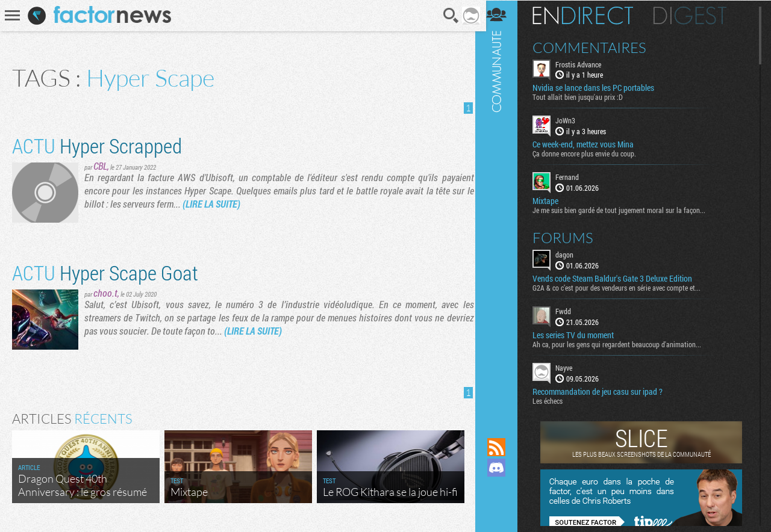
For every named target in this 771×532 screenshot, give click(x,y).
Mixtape (552, 200)
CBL (100, 166)
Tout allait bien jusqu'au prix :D (584, 97)
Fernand (574, 177)
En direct (589, 15)
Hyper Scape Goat (105, 272)
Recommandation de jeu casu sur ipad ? (604, 391)
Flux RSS (503, 447)
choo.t (105, 293)
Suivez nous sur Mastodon (503, 488)
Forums (570, 237)
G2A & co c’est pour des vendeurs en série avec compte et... (623, 287)
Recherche (448, 16)
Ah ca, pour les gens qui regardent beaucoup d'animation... (623, 344)
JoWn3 (572, 120)
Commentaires (596, 47)
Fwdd (570, 311)
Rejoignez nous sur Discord (503, 468)
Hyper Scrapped (97, 145)
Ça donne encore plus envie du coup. (591, 153)
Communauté (503, 207)
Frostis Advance (585, 64)
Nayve (570, 367)
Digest (697, 15)
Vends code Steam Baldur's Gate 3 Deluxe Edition (619, 278)
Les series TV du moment (580, 335)
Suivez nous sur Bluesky (503, 509)
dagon (571, 254)
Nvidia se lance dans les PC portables (600, 88)
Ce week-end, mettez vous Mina (590, 144)
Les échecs (554, 400)
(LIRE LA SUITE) (211, 204)
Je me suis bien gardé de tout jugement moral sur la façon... (626, 209)
